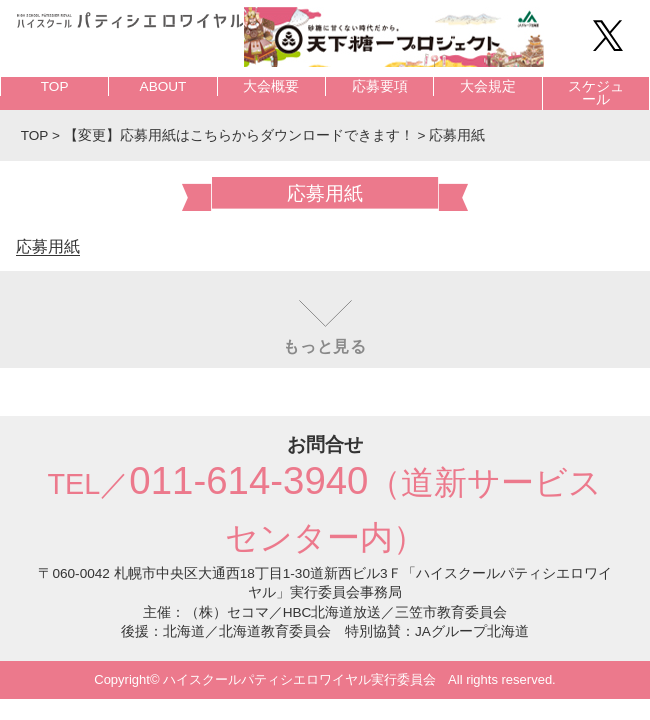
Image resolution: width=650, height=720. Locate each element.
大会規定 (488, 86)
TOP (55, 86)
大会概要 (271, 86)
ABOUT (163, 86)
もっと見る (325, 346)
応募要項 (380, 86)
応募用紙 (48, 246)
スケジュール (596, 93)
